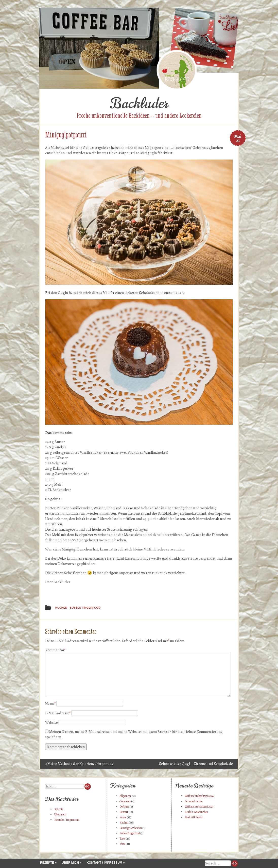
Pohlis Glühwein (194, 817)
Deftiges (124, 807)
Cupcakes (125, 801)
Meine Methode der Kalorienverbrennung (79, 764)
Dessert (124, 812)
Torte (122, 844)
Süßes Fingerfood (85, 608)
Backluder (139, 103)
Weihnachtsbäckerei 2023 (199, 807)
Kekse (123, 817)
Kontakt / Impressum (67, 820)
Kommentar (55, 650)
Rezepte (59, 809)
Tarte (122, 839)
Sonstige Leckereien (131, 828)
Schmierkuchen (194, 801)
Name (50, 704)
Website (51, 722)
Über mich (60, 814)
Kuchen (61, 608)
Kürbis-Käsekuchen (196, 812)
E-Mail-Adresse (58, 713)
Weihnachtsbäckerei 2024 (199, 796)
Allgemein (125, 796)
